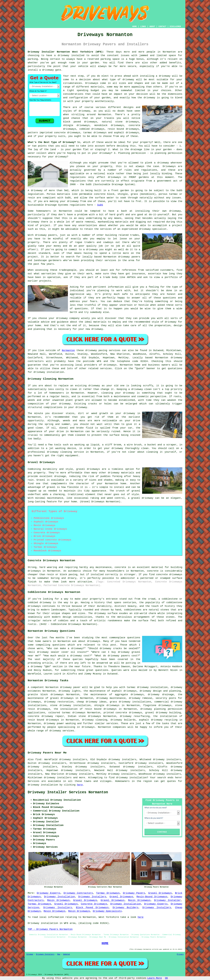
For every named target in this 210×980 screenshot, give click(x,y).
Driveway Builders (125, 908)
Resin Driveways (58, 900)
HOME (135, 27)
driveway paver (70, 687)
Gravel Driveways (160, 893)
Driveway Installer (168, 900)
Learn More (155, 978)
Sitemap (30, 954)
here (80, 785)
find (38, 760)
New (59, 954)
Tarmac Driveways (108, 893)
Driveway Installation (59, 897)
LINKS (143, 27)
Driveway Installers (92, 897)
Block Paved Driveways (92, 908)
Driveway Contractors (78, 893)
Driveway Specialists (107, 911)
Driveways (92, 83)
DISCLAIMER (175, 27)
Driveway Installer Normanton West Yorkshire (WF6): (66, 52)
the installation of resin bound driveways (85, 709)
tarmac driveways (95, 133)
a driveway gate (50, 70)
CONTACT (162, 27)
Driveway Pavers (134, 893)
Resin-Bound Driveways (152, 897)
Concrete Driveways (94, 904)
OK (166, 978)
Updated (66, 954)
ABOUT (152, 27)
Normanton (68, 350)
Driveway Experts (49, 893)
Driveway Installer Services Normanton (68, 792)
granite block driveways (46, 695)
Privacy (180, 954)
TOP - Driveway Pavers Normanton (50, 929)
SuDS (100, 205)
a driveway (62, 55)
